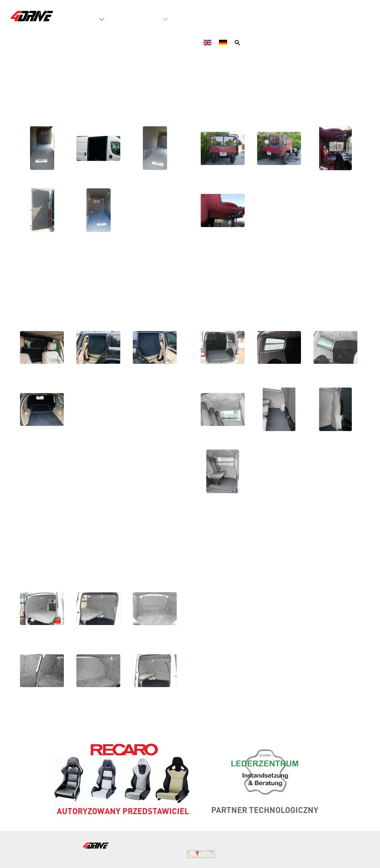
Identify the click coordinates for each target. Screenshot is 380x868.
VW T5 (215, 275)
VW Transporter (64, 536)
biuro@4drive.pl (187, 845)
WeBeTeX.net (339, 854)
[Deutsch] (224, 42)
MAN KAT (225, 76)
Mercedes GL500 (70, 275)
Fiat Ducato (51, 76)
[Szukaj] (238, 42)
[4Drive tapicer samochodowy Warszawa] (32, 16)
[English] (208, 42)
